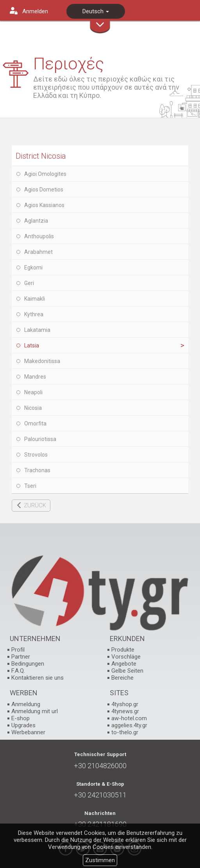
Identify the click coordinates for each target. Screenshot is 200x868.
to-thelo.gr (125, 732)
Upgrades (23, 725)
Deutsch (96, 11)
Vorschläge (126, 657)
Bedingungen (28, 664)
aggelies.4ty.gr (129, 725)
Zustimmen (100, 860)
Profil (18, 650)
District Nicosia (41, 156)
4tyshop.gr (125, 704)
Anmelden (35, 11)
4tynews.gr (125, 711)
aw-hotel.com (129, 718)
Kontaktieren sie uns (37, 678)
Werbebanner (28, 732)
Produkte (123, 650)
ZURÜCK (35, 505)
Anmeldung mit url (35, 711)
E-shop (21, 718)
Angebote (124, 664)
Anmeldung (26, 704)
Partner (21, 657)
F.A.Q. (18, 671)
